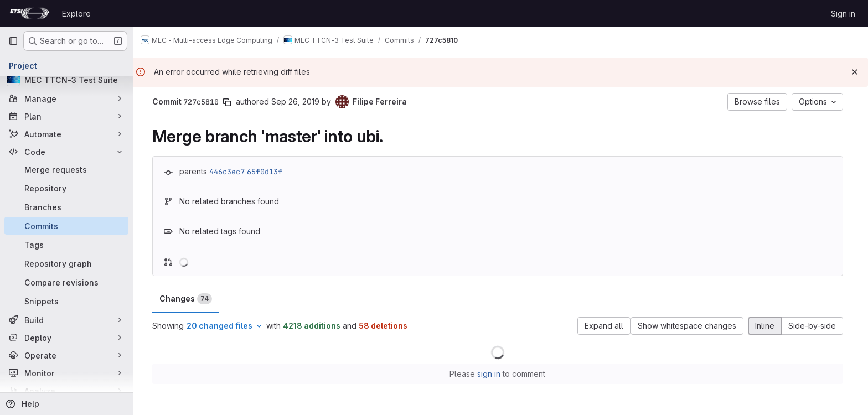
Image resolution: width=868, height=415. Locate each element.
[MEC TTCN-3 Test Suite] (66, 80)
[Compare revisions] (66, 282)
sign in (492, 374)
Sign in (843, 14)
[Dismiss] (855, 72)
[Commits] (66, 226)
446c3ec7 (230, 172)
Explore (76, 14)
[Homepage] (30, 13)
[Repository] (66, 188)
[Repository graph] (66, 263)
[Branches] (66, 207)
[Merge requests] (66, 169)
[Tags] (66, 245)
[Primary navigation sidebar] (13, 41)
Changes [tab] (188, 299)
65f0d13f (267, 172)
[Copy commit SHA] (230, 102)
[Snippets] (66, 301)
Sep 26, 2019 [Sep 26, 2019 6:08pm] (298, 102)
